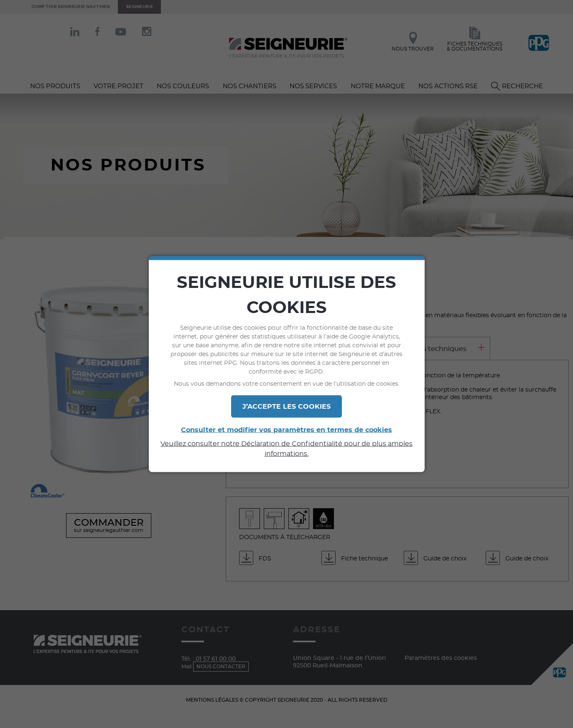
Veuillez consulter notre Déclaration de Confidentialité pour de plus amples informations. (286, 449)
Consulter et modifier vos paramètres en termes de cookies (286, 430)
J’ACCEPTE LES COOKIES (286, 407)
